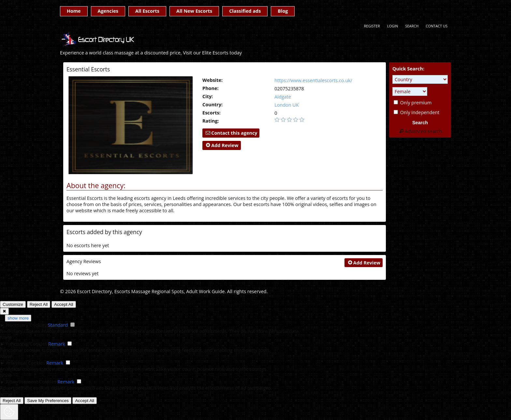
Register (372, 26)
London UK (286, 105)
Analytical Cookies (25, 363)
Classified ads (245, 11)
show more (18, 318)
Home (74, 11)
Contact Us (437, 26)
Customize (13, 304)
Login (393, 26)
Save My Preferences (48, 401)
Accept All (64, 304)
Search (412, 26)
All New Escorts (194, 11)
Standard (58, 325)
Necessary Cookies (26, 325)
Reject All (39, 304)
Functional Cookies (26, 344)
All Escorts (147, 11)
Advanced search (420, 131)
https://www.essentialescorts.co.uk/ (313, 80)
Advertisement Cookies (31, 382)
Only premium (413, 103)
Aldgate (283, 97)
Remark (57, 344)
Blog (283, 11)
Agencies (108, 11)
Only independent (416, 112)
